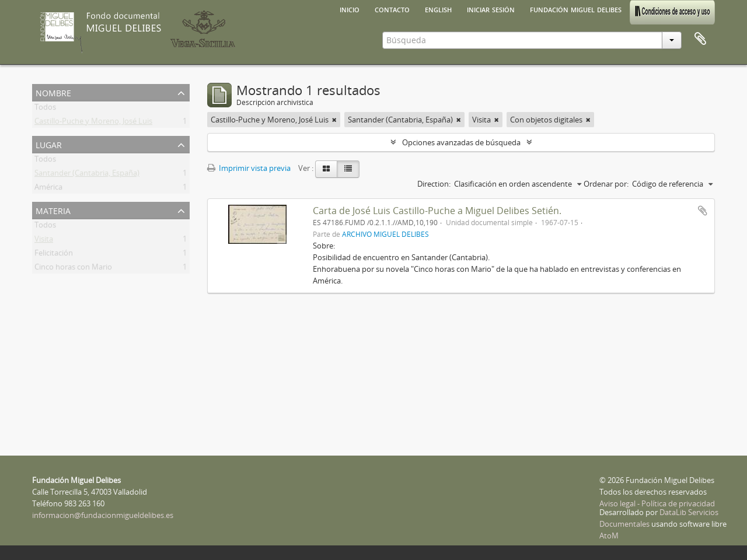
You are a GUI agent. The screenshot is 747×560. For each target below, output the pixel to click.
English (438, 9)
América (48, 189)
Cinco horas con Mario (73, 269)
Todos (45, 109)
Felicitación (54, 255)
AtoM (609, 535)
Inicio (350, 9)
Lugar (49, 144)
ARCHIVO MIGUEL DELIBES (385, 234)
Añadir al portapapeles (703, 211)
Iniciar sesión (491, 9)
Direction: (434, 184)
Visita (44, 241)
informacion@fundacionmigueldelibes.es (103, 515)
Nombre (53, 92)
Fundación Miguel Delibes (576, 9)
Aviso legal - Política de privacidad (657, 503)
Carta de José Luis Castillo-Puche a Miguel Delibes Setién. (437, 211)
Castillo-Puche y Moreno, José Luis (93, 123)
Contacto (392, 9)
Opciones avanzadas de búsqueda (461, 142)
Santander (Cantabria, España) (87, 175)
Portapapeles (700, 39)
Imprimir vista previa (249, 168)
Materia (53, 210)
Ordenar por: (606, 184)
